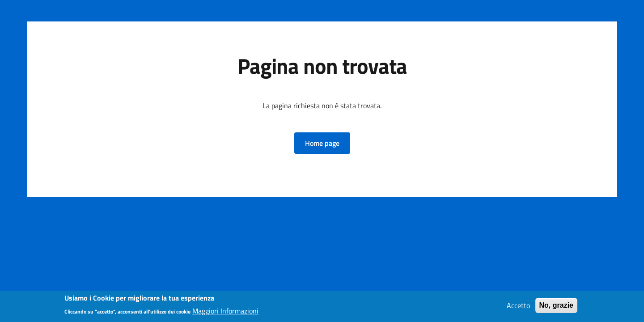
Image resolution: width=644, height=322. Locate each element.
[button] (322, 143)
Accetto (518, 307)
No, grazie (556, 307)
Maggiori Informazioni (225, 312)
